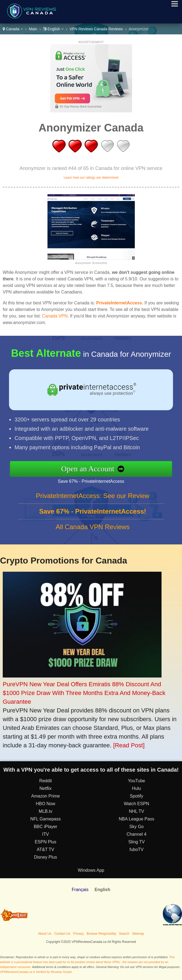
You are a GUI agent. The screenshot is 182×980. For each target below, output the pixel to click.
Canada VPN (55, 316)
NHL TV (136, 811)
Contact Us (62, 934)
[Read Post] (129, 745)
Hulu (137, 788)
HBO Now (45, 804)
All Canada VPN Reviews (93, 527)
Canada (13, 29)
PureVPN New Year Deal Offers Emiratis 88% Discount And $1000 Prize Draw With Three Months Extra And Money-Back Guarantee (84, 693)
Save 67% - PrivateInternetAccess (91, 481)
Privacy (78, 934)
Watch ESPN (137, 804)
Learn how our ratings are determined (91, 178)
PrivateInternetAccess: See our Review (93, 496)
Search (124, 934)
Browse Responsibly (101, 934)
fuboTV (136, 849)
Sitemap (138, 934)
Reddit (46, 781)
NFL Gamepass (45, 819)
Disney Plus (46, 857)
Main (33, 29)
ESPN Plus (45, 842)
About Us (45, 934)
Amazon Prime (45, 796)
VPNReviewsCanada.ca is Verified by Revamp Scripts (36, 972)
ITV (45, 834)
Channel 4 (137, 834)
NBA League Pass (136, 819)
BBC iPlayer (46, 827)
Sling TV (136, 842)
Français (80, 890)
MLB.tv (46, 811)
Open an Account (88, 469)
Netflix (46, 788)
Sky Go (136, 827)
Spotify (137, 796)
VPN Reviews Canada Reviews (96, 29)
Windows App (91, 870)
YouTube (137, 781)
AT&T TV (46, 849)
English (53, 29)
